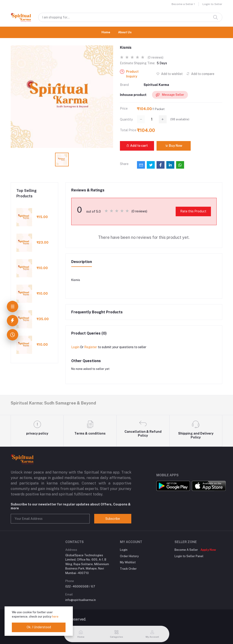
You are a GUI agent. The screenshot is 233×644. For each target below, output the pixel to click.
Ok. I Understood (39, 627)
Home (106, 32)
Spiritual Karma (156, 85)
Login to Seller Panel (189, 556)
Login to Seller (212, 4)
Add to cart (137, 146)
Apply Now (208, 550)
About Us (125, 32)
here (55, 617)
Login (75, 347)
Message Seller (170, 95)
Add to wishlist (170, 74)
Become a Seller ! (183, 4)
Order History (129, 556)
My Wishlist (128, 562)
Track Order (128, 569)
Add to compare (200, 74)
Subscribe (113, 519)
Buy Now (174, 146)
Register (91, 347)
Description (82, 262)
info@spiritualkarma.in (81, 600)
